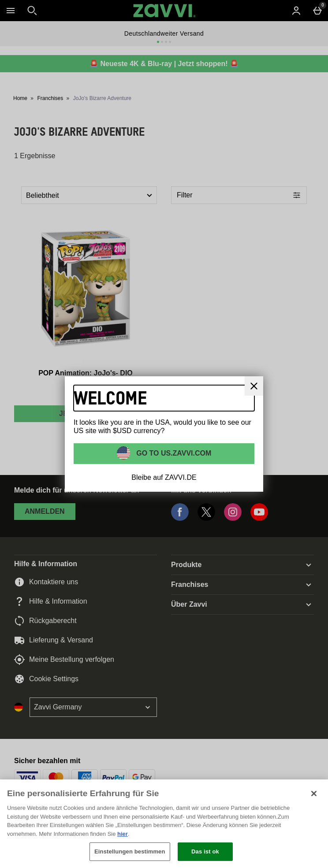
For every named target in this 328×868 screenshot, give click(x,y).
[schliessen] (254, 386)
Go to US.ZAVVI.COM (173, 453)
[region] (164, 824)
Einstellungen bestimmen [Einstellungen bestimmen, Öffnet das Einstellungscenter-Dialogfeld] (130, 851)
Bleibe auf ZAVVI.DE (164, 477)
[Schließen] (314, 794)
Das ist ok (205, 851)
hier (123, 834)
